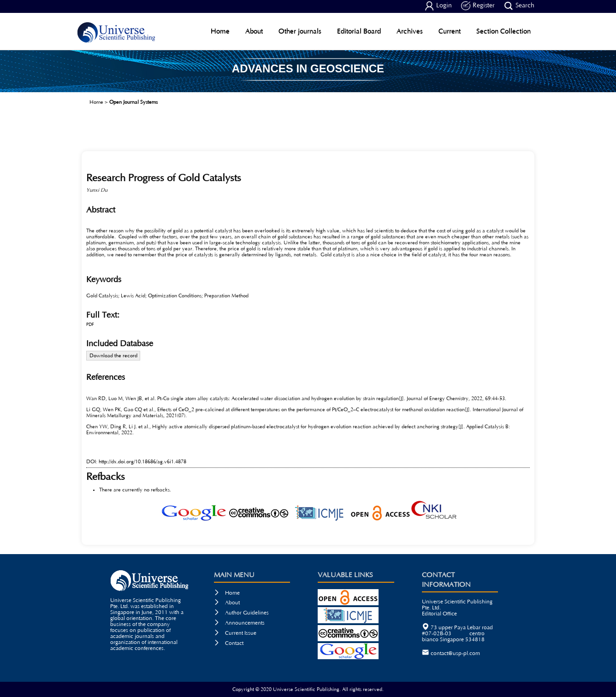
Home (220, 31)
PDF (90, 325)
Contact (229, 643)
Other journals (300, 31)
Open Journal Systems (133, 102)
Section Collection (503, 31)
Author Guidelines (241, 613)
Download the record (113, 356)
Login (438, 6)
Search (519, 6)
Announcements (239, 623)
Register (478, 6)
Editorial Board (359, 31)
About (254, 31)
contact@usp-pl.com (455, 653)
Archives (410, 31)
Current (450, 31)
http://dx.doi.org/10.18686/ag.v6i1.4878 (142, 462)
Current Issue (235, 633)
